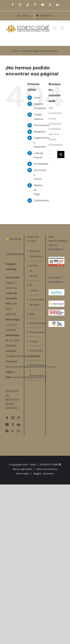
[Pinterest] (19, 418)
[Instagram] (13, 418)
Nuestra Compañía (35, 254)
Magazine (40, 132)
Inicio (37, 98)
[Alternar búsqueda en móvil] (55, 28)
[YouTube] (7, 424)
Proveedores (41, 164)
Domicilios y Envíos (35, 353)
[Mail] (18, 431)
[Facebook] (7, 418)
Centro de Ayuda (34, 271)
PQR (32, 314)
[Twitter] (13, 424)
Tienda (34, 341)
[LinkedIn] (19, 424)
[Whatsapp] (13, 431)
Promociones (42, 125)
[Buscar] (61, 155)
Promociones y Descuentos (35, 370)
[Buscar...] (53, 155)
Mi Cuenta (34, 288)
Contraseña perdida (35, 302)
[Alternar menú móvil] (62, 28)
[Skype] (7, 431)
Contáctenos (41, 200)
